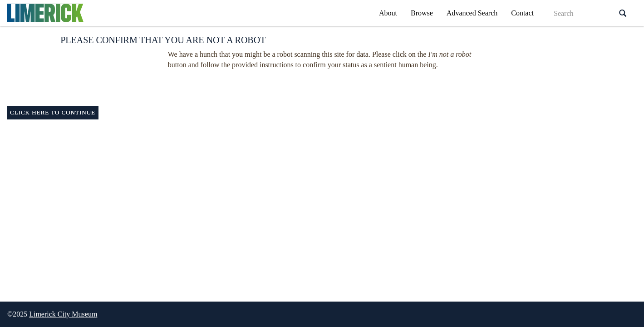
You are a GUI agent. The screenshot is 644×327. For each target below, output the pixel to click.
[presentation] (310, 88)
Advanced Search (472, 13)
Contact (522, 13)
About (388, 13)
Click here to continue (53, 112)
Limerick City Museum (63, 314)
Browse (422, 13)
